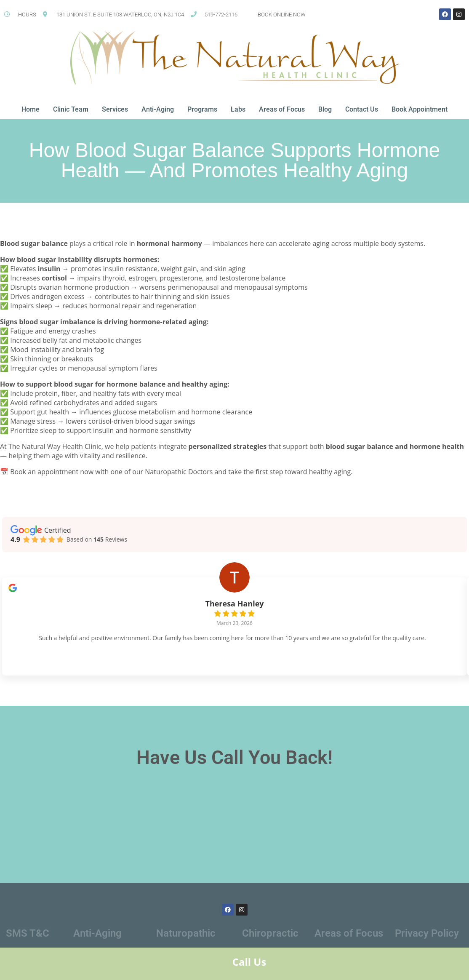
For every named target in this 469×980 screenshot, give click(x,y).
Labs (238, 109)
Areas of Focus (282, 109)
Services (115, 109)
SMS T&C (28, 937)
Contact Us (362, 109)
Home (31, 109)
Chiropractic (270, 937)
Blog (325, 109)
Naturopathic (186, 937)
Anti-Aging (158, 109)
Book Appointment (420, 109)
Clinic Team (71, 109)
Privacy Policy (427, 937)
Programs (202, 109)
